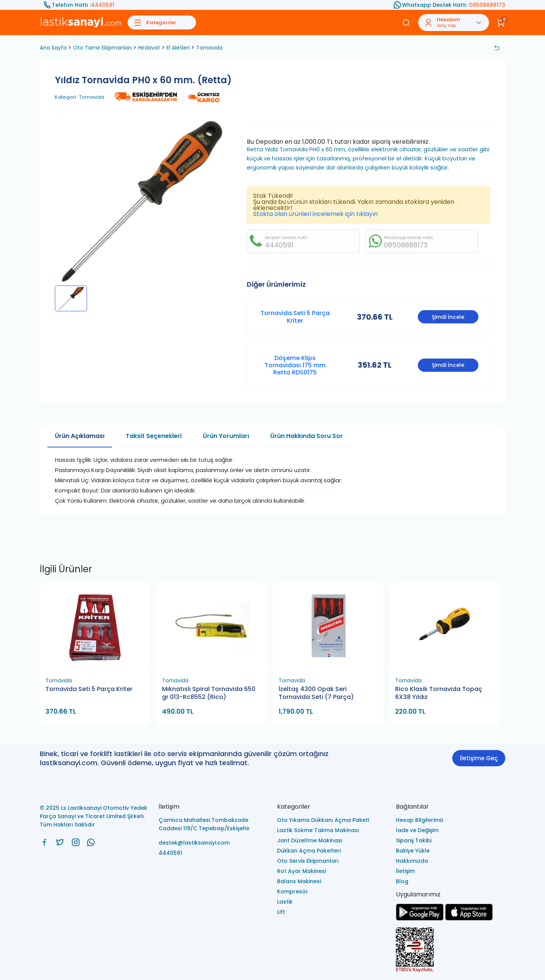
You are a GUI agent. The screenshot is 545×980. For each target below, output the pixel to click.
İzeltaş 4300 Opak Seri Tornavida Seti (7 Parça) (316, 693)
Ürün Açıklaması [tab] (80, 436)
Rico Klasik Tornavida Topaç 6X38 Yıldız (439, 693)
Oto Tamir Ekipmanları (102, 48)
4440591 (103, 5)
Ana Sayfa (53, 48)
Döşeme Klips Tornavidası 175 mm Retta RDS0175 (295, 365)
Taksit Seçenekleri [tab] (154, 436)
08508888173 (487, 5)
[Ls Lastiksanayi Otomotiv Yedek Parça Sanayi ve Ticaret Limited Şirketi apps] (469, 919)
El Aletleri (178, 48)
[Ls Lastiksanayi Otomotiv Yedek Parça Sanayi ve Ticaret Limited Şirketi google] (420, 919)
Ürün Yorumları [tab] (226, 436)
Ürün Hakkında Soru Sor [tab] (307, 436)
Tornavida (209, 48)
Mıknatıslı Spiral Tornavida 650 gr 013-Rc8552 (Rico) (209, 693)
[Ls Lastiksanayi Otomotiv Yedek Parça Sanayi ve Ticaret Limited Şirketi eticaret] (451, 951)
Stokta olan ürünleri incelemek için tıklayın (315, 214)
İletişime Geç (479, 758)
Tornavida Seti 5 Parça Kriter (295, 317)
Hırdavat (149, 48)
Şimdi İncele (448, 317)
